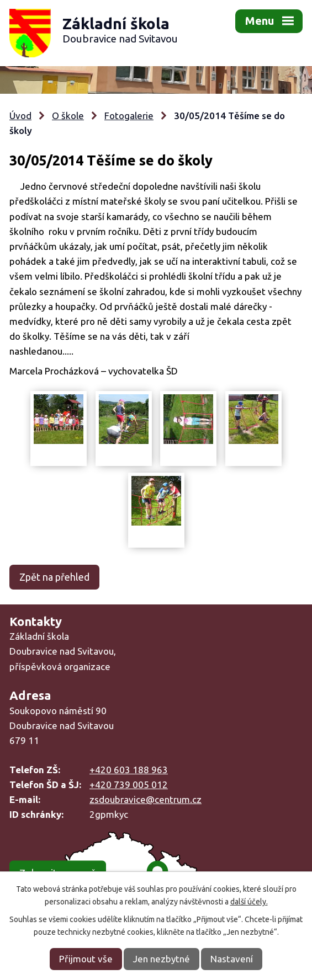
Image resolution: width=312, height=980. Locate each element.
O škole (68, 116)
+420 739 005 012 (129, 784)
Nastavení (232, 959)
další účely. (249, 902)
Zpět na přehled (54, 577)
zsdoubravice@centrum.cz (146, 799)
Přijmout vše (86, 959)
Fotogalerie (129, 116)
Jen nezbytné (162, 959)
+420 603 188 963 (129, 770)
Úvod (20, 116)
